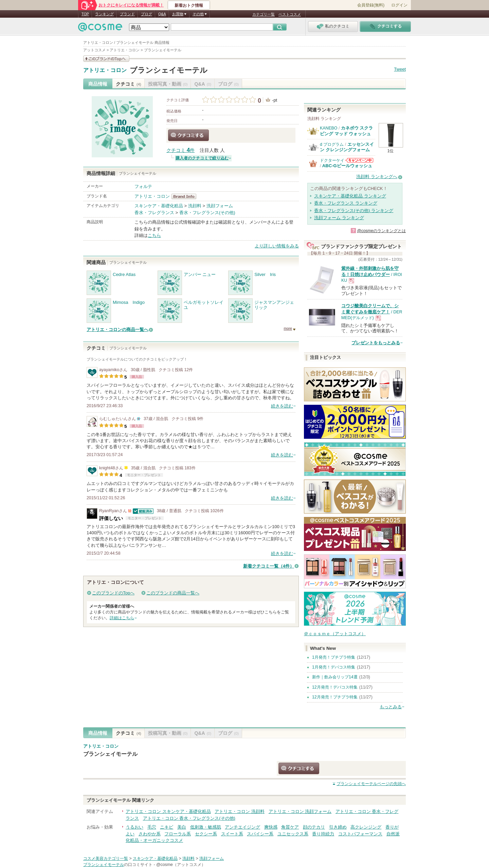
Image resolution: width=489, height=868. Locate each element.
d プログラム (332, 144)
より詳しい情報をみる (277, 246)
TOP (85, 14)
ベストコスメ (290, 14)
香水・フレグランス (154, 213)
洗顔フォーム (220, 206)
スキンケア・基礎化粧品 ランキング (350, 196)
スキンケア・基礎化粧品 (159, 206)
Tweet (400, 69)
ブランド (127, 14)
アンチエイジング (242, 827)
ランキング (104, 14)
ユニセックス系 (293, 834)
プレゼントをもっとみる (376, 343)
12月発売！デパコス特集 (335, 687)
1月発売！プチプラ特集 (334, 657)
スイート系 (232, 834)
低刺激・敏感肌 (206, 827)
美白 (182, 827)
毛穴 (152, 827)
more (288, 328)
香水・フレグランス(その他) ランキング (354, 211)
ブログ (147, 14)
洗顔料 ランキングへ (377, 177)
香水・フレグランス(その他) (207, 213)
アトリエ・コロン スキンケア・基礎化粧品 (168, 811)
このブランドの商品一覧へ (173, 593)
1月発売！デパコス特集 (334, 667)
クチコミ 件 (180, 150)
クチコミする (188, 135)
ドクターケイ (332, 160)
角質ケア (290, 827)
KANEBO (329, 128)
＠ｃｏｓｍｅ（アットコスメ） (335, 634)
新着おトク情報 (189, 5)
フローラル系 (178, 834)
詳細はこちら (122, 618)
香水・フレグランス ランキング (346, 203)
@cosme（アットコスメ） (181, 865)
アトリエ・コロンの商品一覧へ (117, 329)
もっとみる (391, 707)
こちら (154, 235)
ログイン (399, 5)
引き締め (338, 827)
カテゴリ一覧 (264, 14)
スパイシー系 (260, 834)
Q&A (162, 14)
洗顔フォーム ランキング (339, 218)
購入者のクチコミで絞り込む (202, 158)
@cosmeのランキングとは (381, 231)
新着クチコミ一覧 (269, 566)
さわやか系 (150, 834)
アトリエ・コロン (105, 70)
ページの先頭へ (371, 784)
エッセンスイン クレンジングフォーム (347, 147)
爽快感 (271, 827)
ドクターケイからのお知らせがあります (359, 160)
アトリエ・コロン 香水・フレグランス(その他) (189, 818)
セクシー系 (206, 834)
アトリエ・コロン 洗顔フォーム (300, 811)
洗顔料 (195, 206)
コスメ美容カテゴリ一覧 (106, 858)
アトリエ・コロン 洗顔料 (240, 811)
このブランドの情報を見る (106, 59)
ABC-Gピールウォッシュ (347, 166)
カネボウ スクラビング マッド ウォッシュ (346, 131)
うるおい (134, 827)
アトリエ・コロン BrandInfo (186, 196)
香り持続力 (323, 834)
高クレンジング (366, 827)
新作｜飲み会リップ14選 (335, 677)
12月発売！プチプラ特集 (335, 697)
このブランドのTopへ (113, 593)
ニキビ (167, 827)
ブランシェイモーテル (169, 70)
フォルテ (143, 186)
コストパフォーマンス (360, 834)
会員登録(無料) (371, 5)
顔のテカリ (314, 827)
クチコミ (129, 84)
